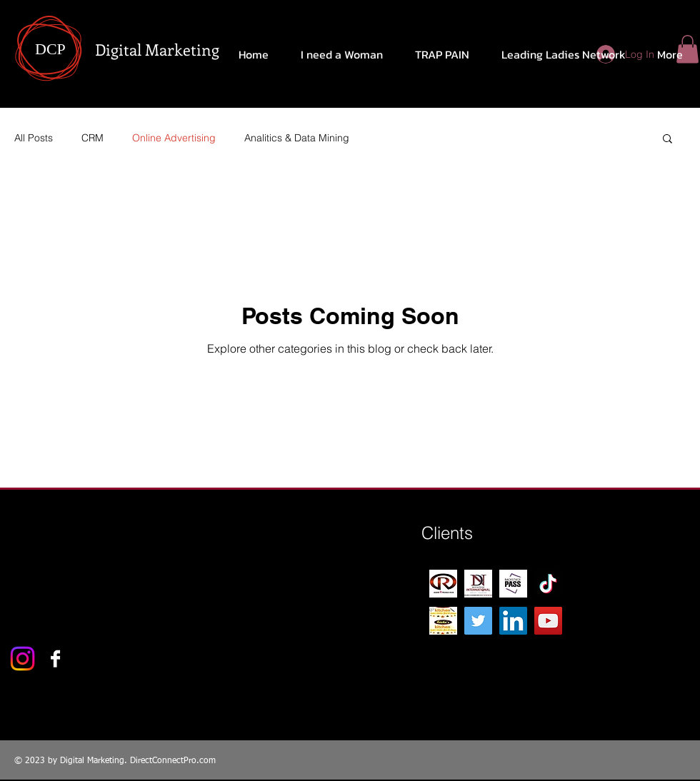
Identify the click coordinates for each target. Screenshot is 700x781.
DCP (50, 49)
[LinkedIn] (513, 621)
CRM (92, 138)
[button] (667, 140)
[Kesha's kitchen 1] (443, 621)
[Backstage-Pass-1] (513, 584)
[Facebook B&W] (55, 659)
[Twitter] (478, 621)
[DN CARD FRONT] (478, 584)
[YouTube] (548, 621)
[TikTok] (548, 584)
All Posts (34, 138)
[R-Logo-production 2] (443, 584)
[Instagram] (22, 659)
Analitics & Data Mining (297, 138)
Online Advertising (174, 138)
